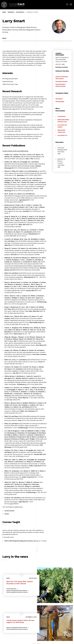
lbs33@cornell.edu (62, 67)
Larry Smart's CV (62, 135)
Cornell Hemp (61, 116)
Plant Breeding (60, 101)
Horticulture (59, 99)
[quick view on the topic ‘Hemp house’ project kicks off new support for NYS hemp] (22, 613)
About (4, 38)
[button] (71, 4)
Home (4, 12)
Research (11, 12)
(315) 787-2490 (60, 64)
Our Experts (20, 12)
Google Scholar (9, 511)
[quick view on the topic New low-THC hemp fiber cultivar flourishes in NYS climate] (22, 575)
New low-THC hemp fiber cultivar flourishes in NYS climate (20, 583)
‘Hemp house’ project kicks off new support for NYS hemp (20, 621)
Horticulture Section (62, 81)
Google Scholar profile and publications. (15, 151)
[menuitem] (67, 5)
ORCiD (7, 514)
